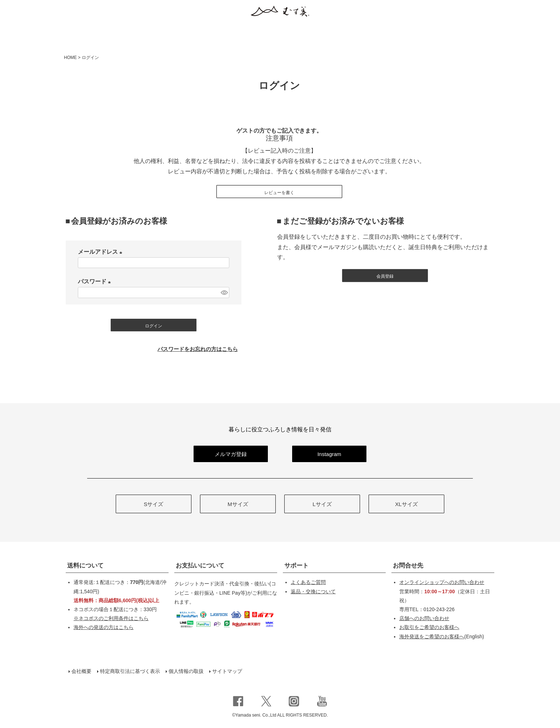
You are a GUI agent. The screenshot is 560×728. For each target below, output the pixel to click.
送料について (85, 566)
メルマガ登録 (231, 454)
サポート (296, 566)
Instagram (329, 454)
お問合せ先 (408, 566)
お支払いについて (200, 566)
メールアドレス (101, 252)
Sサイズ (153, 504)
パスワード (96, 281)
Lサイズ (322, 504)
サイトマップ (227, 671)
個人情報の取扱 (186, 671)
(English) (442, 637)
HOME (70, 58)
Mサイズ (238, 504)
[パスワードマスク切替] (224, 293)
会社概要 (81, 671)
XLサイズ (406, 504)
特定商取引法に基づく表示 (130, 671)
